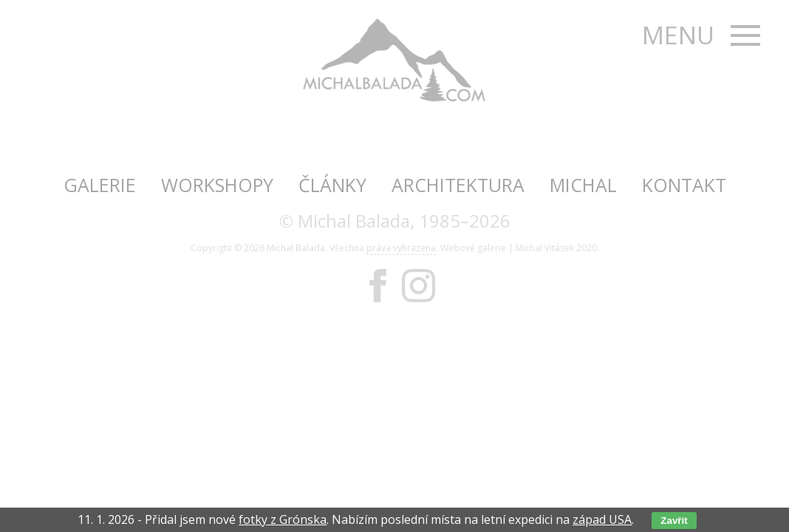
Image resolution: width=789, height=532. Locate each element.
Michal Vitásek (545, 248)
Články (332, 185)
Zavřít (674, 521)
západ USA (602, 519)
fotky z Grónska (283, 519)
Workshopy (217, 185)
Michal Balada (296, 248)
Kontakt (684, 185)
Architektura (458, 185)
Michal (583, 185)
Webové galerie (473, 248)
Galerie (100, 185)
